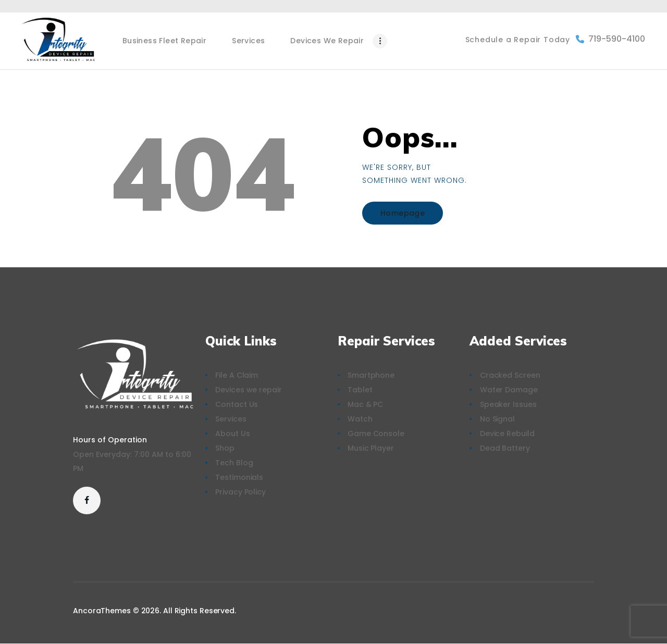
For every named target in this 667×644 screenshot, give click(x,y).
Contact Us (237, 404)
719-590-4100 (610, 39)
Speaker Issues (508, 404)
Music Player (371, 448)
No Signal (497, 419)
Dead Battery (505, 448)
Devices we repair (248, 390)
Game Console (376, 434)
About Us (232, 434)
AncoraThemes (102, 611)
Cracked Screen (510, 375)
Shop (225, 448)
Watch (360, 419)
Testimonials (239, 477)
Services (231, 419)
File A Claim (237, 375)
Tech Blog (234, 463)
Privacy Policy (240, 492)
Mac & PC (365, 404)
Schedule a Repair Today (518, 40)
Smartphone (371, 375)
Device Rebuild (507, 434)
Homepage (403, 213)
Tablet (360, 390)
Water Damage (509, 390)
